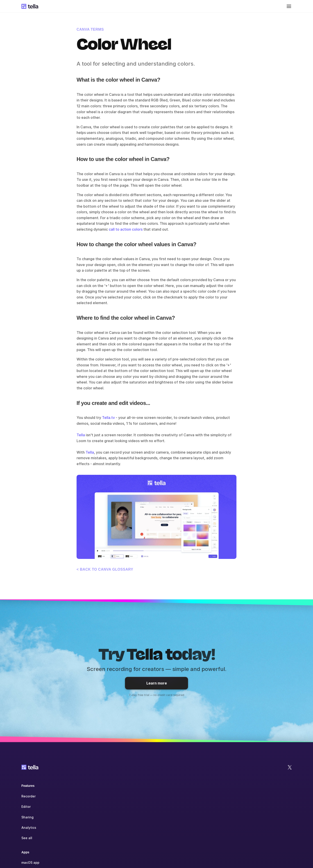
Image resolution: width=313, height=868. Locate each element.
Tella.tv (108, 418)
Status (265, 828)
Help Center (210, 796)
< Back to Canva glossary (105, 569)
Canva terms (90, 29)
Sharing (27, 817)
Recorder (28, 796)
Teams (146, 796)
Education (149, 807)
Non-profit (149, 817)
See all (27, 838)
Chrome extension (96, 817)
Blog (204, 807)
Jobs (264, 796)
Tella (81, 435)
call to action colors (126, 229)
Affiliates (268, 807)
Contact (267, 817)
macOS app (90, 796)
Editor (26, 807)
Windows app (92, 807)
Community (209, 817)
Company (267, 786)
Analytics (29, 828)
